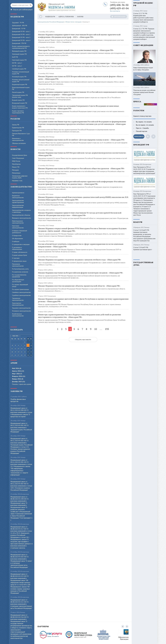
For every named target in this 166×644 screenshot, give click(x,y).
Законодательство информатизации (18, 206)
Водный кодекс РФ (18, 100)
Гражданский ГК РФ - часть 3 (21, 37)
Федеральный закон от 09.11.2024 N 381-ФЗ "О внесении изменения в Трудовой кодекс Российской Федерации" (21, 427)
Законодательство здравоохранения (18, 201)
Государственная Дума (20, 155)
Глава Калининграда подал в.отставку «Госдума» (143, 69)
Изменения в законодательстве (18, 139)
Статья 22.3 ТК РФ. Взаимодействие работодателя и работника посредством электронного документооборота (143, 18)
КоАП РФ (15, 57)
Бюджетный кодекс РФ (20, 84)
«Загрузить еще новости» (83, 340)
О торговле (16, 258)
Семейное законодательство (21, 292)
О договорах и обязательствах (17, 248)
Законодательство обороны (21, 215)
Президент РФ (17, 131)
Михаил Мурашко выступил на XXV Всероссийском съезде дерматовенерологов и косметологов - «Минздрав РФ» (82, 154)
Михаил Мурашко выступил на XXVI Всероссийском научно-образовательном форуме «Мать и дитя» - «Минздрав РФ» (81, 78)
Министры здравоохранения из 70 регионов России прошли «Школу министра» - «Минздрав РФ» (82, 63)
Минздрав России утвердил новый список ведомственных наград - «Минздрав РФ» (76, 50)
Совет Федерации (18, 158)
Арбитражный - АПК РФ (20, 26)
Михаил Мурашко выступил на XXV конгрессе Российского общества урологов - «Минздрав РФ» (81, 168)
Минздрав (15, 170)
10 (95, 329)
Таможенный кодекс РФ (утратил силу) (20, 96)
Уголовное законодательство (22, 311)
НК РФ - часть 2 (17, 66)
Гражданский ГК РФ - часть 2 (21, 34)
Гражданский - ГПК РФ (19, 43)
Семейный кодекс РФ (19, 69)
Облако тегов (70, 22)
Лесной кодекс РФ (18, 92)
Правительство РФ (18, 128)
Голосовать (139, 136)
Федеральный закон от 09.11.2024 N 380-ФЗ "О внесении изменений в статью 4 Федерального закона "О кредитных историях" (21, 412)
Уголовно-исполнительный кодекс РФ (21, 73)
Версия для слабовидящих (22, 9)
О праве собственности (20, 252)
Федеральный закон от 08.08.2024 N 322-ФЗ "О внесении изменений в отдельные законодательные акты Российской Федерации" (21, 604)
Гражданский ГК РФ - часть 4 (21, 40)
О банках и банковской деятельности (20, 232)
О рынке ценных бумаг (20, 255)
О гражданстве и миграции (21, 244)
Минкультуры (16, 173)
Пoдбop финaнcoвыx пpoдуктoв (18, 400)
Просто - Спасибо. (142, 128)
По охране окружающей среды (20, 285)
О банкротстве (17, 236)
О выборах (16, 241)
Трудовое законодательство (21, 308)
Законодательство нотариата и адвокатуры (21, 211)
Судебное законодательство (21, 295)
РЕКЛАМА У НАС (17, 181)
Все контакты (115, 11)
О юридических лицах (19, 261)
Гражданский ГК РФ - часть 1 (21, 31)
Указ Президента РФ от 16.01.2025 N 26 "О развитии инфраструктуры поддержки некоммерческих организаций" (144, 170)
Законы (80, 17)
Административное (18, 193)
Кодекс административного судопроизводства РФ (21, 47)
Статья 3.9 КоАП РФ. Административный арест (143, 248)
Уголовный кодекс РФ (19, 77)
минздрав (78, 22)
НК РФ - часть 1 (17, 63)
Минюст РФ (16, 167)
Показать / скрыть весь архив (21, 384)
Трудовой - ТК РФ (18, 23)
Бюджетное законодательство (18, 197)
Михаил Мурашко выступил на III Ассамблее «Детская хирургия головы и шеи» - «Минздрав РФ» (81, 140)
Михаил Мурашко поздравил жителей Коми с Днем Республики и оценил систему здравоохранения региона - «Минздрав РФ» (83, 300)
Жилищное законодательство (22, 218)
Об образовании (17, 238)
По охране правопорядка (20, 289)
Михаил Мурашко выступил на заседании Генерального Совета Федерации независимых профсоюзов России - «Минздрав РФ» (78, 107)
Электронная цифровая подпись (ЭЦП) (20, 177)
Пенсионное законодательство (18, 265)
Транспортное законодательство (18, 304)
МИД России (16, 161)
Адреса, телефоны (66, 17)
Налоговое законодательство (18, 227)
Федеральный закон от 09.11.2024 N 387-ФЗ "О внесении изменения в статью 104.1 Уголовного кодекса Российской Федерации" (21, 486)
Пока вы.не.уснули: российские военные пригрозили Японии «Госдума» (144, 92)
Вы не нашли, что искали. (145, 125)
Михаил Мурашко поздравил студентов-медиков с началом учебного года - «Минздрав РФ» (80, 260)
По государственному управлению (19, 276)
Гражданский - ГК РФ (19, 29)
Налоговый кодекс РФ (19, 60)
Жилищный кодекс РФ (19, 51)
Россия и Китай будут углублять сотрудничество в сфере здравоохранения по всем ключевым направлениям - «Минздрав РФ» (81, 245)
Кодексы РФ (50, 17)
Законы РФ (16, 125)
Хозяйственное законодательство (18, 315)
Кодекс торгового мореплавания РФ (18, 112)
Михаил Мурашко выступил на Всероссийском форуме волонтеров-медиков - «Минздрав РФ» (80, 273)
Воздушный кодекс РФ (20, 103)
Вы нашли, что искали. (144, 122)
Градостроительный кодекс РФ (21, 88)
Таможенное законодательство (18, 299)
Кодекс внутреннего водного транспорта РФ (20, 107)
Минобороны (16, 164)
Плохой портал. (141, 131)
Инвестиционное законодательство (18, 222)
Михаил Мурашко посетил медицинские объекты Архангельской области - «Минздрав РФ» (79, 286)
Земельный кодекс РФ (19, 54)
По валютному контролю (20, 272)
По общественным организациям (18, 281)
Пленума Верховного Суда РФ (21, 135)
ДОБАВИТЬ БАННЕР (150, 105)
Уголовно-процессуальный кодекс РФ (21, 81)
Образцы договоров (19, 143)
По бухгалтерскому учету (20, 269)
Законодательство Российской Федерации (51, 22)
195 (107, 329)
